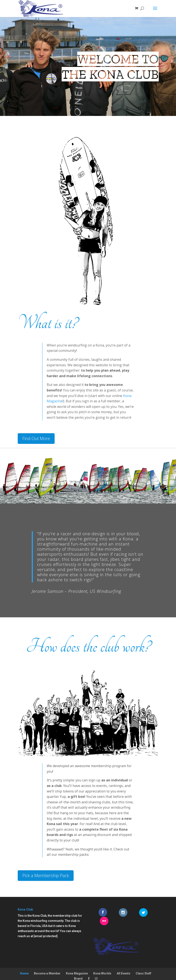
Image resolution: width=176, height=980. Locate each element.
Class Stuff (143, 965)
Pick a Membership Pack (46, 875)
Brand (78, 970)
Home (24, 965)
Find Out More (36, 438)
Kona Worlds (102, 965)
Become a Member (47, 965)
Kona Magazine (77, 965)
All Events (124, 965)
